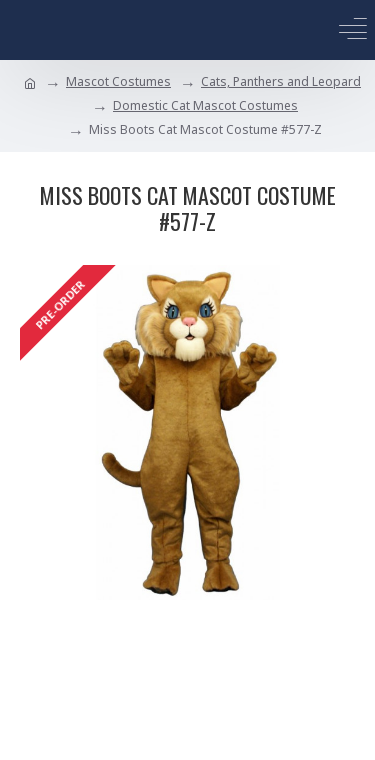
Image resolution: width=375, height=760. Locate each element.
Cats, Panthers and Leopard (281, 81)
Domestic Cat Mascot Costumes (205, 105)
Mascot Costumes (118, 81)
